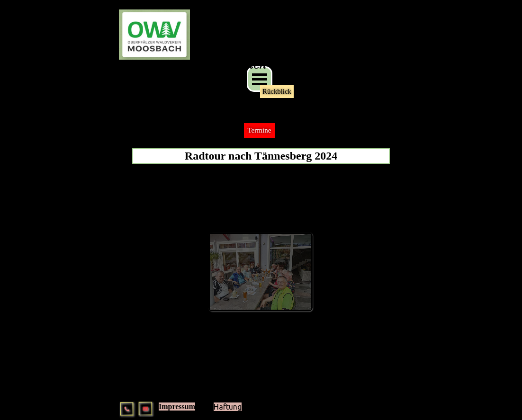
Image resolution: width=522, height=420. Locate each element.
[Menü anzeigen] (260, 79)
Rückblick (277, 91)
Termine (259, 130)
